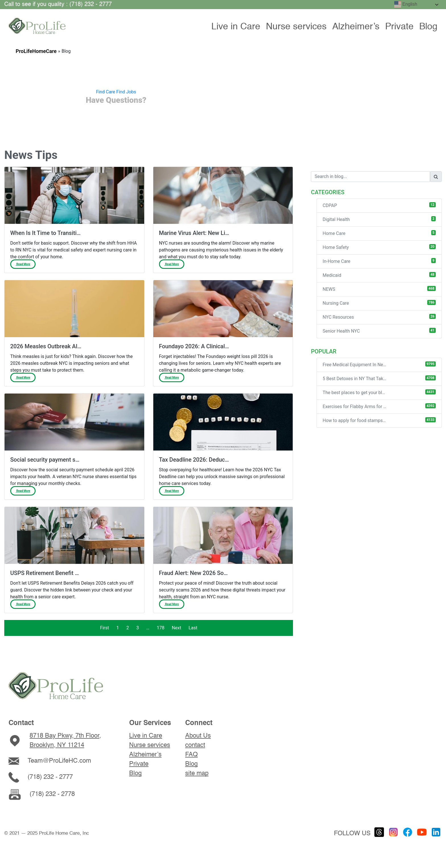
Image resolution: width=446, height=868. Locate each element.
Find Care (105, 92)
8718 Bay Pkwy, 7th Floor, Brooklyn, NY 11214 (65, 741)
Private (399, 27)
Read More (23, 264)
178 (161, 628)
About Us (198, 736)
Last (193, 628)
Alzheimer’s (356, 27)
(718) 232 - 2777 (50, 777)
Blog (428, 27)
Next (176, 628)
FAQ (191, 755)
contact (195, 745)
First (105, 628)
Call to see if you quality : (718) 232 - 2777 (58, 5)
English (406, 5)
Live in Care (236, 27)
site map (197, 773)
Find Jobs (126, 92)
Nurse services (296, 27)
